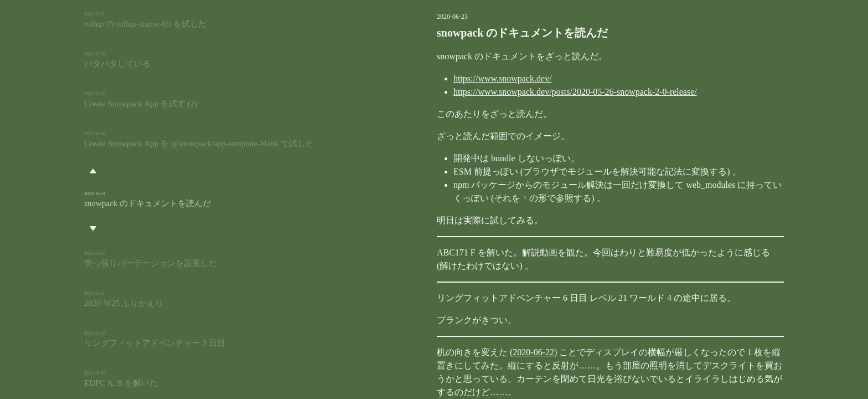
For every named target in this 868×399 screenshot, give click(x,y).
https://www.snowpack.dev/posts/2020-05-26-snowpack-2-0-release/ (519, 92)
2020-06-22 (477, 352)
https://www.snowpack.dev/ (447, 78)
